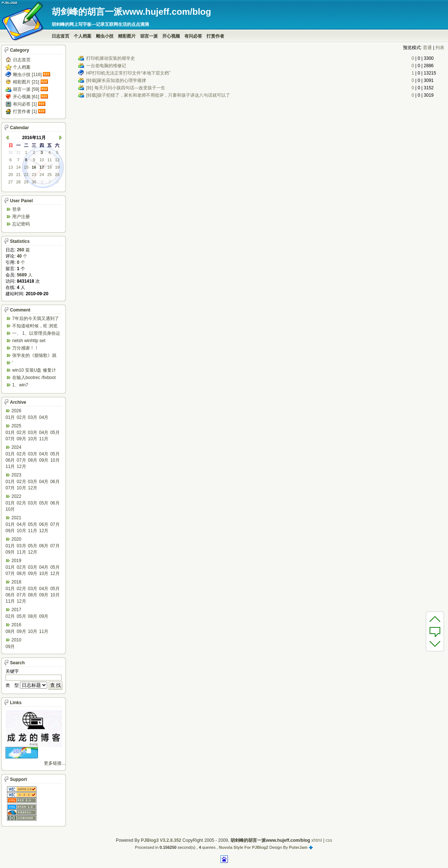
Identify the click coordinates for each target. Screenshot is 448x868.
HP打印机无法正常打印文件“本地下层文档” (129, 73)
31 (18, 152)
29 (26, 182)
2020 (16, 539)
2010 (16, 640)
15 (26, 167)
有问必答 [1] (25, 104)
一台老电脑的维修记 (106, 66)
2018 (16, 582)
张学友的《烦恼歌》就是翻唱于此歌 (34, 356)
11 (49, 160)
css (329, 840)
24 (42, 175)
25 (49, 175)
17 (42, 167)
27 (11, 182)
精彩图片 (127, 36)
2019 (16, 561)
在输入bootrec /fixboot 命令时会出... (34, 378)
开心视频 (171, 36)
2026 (16, 411)
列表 (440, 48)
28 (18, 182)
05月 (55, 433)
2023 (16, 475)
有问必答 (193, 36)
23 (34, 175)
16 (34, 167)
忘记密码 (21, 224)
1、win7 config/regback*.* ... (31, 385)
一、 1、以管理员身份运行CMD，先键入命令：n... (36, 334)
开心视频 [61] (26, 97)
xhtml (317, 840)
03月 (33, 417)
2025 (16, 426)
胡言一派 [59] (26, 89)
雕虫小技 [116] (27, 75)
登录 (17, 209)
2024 (16, 447)
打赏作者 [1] (25, 111)
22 (26, 175)
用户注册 (21, 217)
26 (57, 175)
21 (18, 175)
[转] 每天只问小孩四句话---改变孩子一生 (126, 88)
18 (49, 167)
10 (42, 160)
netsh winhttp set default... (29, 341)
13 (11, 167)
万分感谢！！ (25, 348)
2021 (16, 518)
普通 (427, 48)
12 (57, 160)
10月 (33, 439)
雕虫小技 (105, 36)
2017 (16, 610)
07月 (10, 439)
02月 (21, 417)
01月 (10, 417)
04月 (44, 417)
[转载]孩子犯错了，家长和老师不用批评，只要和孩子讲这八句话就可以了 (158, 95)
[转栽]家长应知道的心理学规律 (116, 80)
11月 (44, 439)
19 (57, 167)
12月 (21, 466)
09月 (21, 439)
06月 (10, 460)
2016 (16, 625)
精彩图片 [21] (26, 82)
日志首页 (60, 36)
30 (11, 152)
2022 (16, 496)
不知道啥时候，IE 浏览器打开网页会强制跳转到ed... (35, 326)
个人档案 (83, 36)
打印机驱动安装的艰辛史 (111, 58)
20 (11, 175)
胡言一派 (149, 36)
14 (18, 167)
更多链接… (55, 763)
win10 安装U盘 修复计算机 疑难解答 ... (34, 371)
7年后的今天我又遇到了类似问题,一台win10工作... (36, 319)
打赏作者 (215, 36)
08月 (33, 460)
